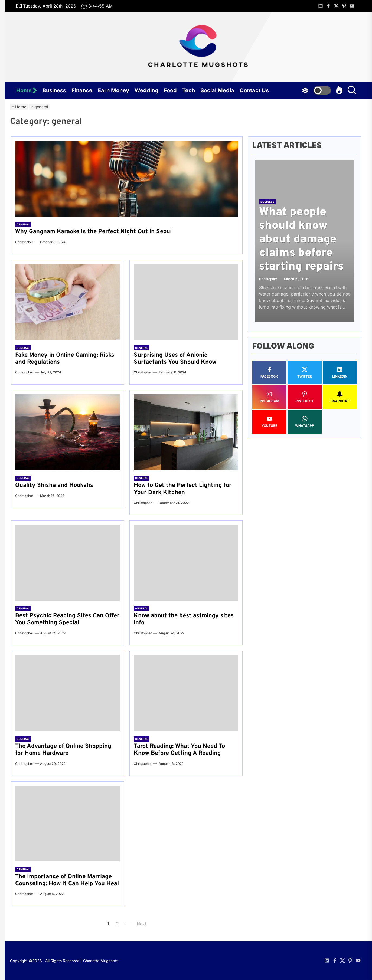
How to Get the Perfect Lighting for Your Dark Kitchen (183, 489)
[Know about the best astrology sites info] (186, 563)
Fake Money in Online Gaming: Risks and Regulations (65, 359)
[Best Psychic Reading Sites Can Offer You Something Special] (67, 563)
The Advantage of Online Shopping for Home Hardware (63, 750)
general (23, 224)
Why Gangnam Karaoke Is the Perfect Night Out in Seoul (93, 232)
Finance (82, 90)
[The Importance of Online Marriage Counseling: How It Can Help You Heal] (67, 824)
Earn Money (113, 90)
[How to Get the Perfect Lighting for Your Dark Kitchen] (186, 432)
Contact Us (254, 90)
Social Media (217, 90)
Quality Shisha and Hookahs (54, 485)
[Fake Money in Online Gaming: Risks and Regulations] (67, 302)
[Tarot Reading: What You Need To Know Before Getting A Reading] (186, 693)
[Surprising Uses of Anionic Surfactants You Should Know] (186, 302)
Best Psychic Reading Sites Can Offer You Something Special (67, 619)
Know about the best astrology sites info (184, 619)
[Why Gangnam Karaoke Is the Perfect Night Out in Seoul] (127, 179)
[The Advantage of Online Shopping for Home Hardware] (67, 693)
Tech (189, 90)
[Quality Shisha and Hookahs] (67, 432)
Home (27, 90)
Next (141, 924)
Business (54, 90)
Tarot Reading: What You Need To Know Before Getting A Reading (179, 750)
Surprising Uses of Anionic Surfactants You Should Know (175, 359)
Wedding (146, 90)
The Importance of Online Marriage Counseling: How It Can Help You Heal (67, 880)
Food (170, 90)
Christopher (24, 242)
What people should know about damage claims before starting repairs (301, 240)
